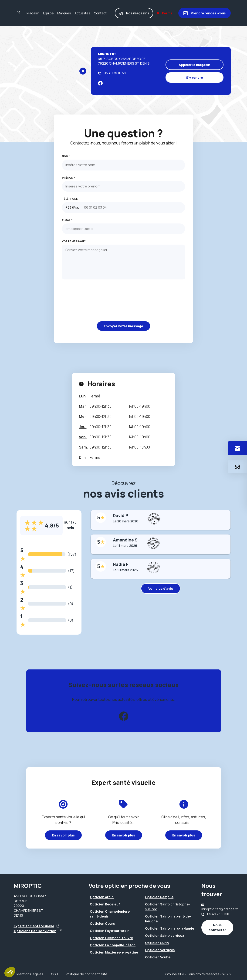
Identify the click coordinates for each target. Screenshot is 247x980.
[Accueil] (19, 13)
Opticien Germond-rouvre (111, 938)
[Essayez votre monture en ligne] (237, 467)
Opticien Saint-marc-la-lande (170, 928)
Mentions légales (30, 974)
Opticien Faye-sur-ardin (110, 931)
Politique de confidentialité (86, 974)
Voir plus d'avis (161, 588)
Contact (100, 13)
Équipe (48, 13)
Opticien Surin (157, 943)
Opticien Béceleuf (105, 904)
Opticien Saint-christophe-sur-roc (167, 907)
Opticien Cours (102, 923)
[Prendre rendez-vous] (205, 13)
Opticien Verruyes (160, 950)
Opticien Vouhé (158, 957)
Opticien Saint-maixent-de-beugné (168, 919)
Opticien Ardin (102, 897)
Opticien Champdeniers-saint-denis (110, 914)
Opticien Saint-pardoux (165, 936)
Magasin (33, 13)
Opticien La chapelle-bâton (113, 945)
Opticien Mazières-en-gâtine (114, 952)
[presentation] (97, 300)
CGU (54, 974)
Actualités (82, 13)
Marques (64, 13)
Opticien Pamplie (159, 897)
